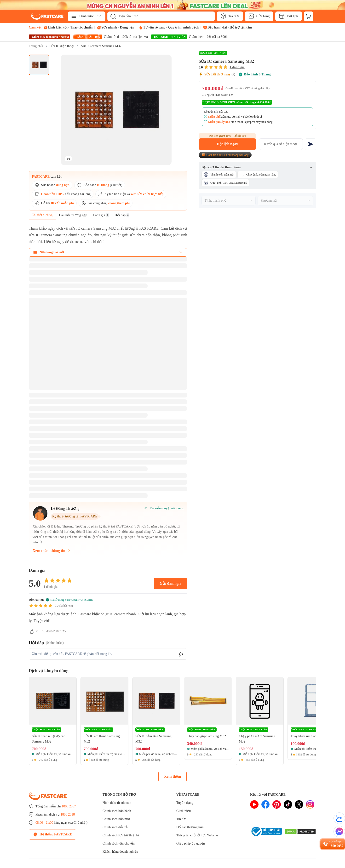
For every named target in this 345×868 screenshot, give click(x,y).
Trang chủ (36, 46)
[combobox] (229, 201)
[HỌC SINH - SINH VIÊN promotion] (190, 37)
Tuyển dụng (185, 803)
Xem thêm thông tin (52, 551)
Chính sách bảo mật (116, 819)
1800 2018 (68, 814)
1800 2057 (69, 806)
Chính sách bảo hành (117, 811)
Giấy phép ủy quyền (191, 843)
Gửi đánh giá (170, 583)
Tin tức (181, 819)
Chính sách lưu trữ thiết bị (121, 835)
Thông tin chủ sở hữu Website (197, 835)
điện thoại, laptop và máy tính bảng (240, 122)
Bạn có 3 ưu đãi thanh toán (257, 167)
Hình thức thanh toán (117, 803)
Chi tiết (116, 185)
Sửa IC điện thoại (62, 46)
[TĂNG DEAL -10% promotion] (111, 37)
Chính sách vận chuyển (119, 843)
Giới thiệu (184, 811)
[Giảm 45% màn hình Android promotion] (49, 37)
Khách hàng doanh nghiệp (120, 852)
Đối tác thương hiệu (190, 827)
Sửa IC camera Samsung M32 (101, 46)
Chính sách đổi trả (115, 827)
